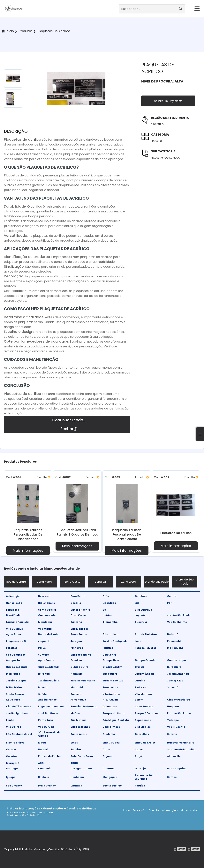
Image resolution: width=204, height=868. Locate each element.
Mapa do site (189, 810)
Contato (154, 810)
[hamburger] (197, 9)
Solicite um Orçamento (168, 101)
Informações (170, 810)
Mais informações (28, 551)
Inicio (127, 810)
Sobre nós (139, 810)
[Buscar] (181, 9)
